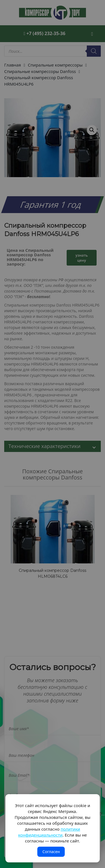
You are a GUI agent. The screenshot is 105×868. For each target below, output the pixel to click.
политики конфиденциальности (49, 832)
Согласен (51, 852)
